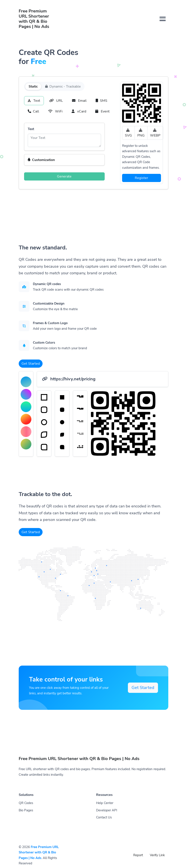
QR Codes (26, 803)
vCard (79, 111)
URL (56, 101)
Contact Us (104, 817)
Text (34, 101)
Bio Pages (26, 810)
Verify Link (157, 855)
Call (33, 111)
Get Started (31, 364)
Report (138, 855)
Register (141, 178)
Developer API (107, 810)
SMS (101, 101)
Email (79, 101)
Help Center (105, 803)
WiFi (55, 111)
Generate (64, 176)
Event (102, 111)
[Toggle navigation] (163, 19)
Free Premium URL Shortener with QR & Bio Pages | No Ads (39, 852)
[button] (64, 160)
